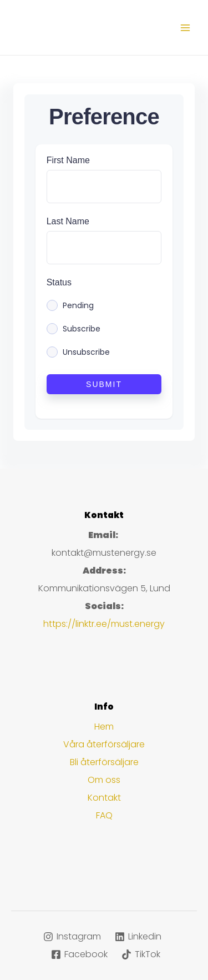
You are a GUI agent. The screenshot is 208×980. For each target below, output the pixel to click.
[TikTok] (141, 954)
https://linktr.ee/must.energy (104, 624)
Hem (104, 727)
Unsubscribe (86, 352)
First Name (68, 160)
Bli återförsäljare (104, 762)
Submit (104, 384)
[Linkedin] (138, 937)
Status (59, 282)
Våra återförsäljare (104, 744)
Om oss (104, 780)
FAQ (104, 815)
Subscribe (82, 329)
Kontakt (104, 798)
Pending (78, 305)
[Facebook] (80, 954)
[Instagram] (72, 937)
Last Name (68, 221)
